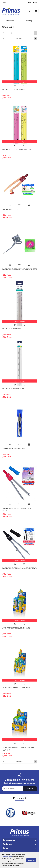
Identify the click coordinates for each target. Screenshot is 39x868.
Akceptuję (31, 860)
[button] (35, 3)
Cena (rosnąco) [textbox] (7, 33)
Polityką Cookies (7, 856)
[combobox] (19, 33)
